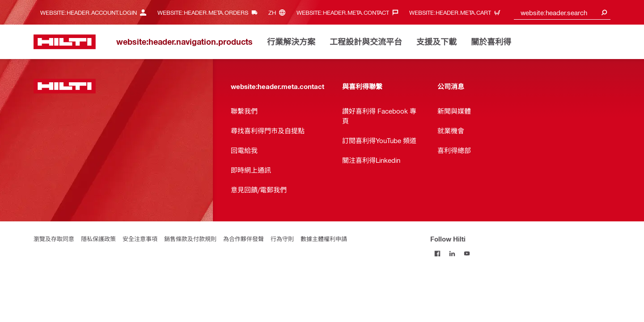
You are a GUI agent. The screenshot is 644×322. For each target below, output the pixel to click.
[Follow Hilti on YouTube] (467, 253)
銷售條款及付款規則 (190, 239)
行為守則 (282, 239)
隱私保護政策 (98, 239)
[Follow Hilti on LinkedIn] (452, 253)
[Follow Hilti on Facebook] (438, 253)
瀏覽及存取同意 (54, 239)
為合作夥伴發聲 (244, 239)
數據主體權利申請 (324, 239)
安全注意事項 (140, 239)
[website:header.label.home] (65, 42)
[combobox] (562, 12)
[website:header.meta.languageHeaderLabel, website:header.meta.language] (279, 12)
